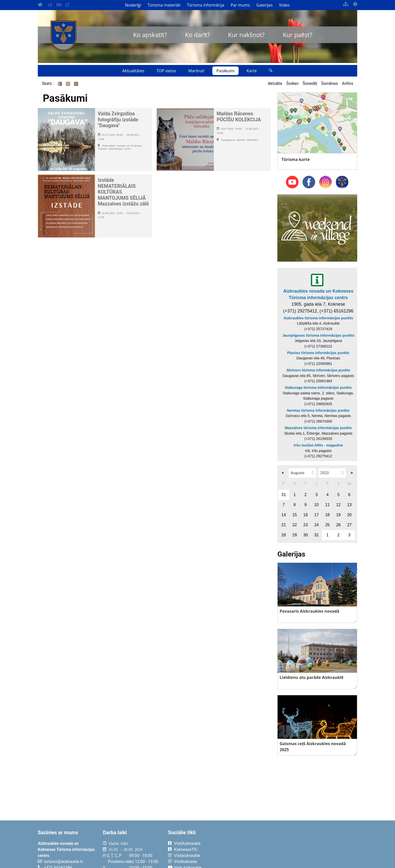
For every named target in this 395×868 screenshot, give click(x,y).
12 (338, 505)
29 (295, 535)
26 (338, 525)
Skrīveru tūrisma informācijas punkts (318, 370)
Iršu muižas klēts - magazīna (318, 445)
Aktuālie (275, 83)
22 (295, 525)
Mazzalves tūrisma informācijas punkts (318, 428)
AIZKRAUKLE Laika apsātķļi (295, 847)
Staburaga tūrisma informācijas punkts (318, 388)
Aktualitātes (133, 71)
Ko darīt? (197, 35)
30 (306, 535)
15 (295, 515)
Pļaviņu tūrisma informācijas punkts (318, 353)
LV (50, 5)
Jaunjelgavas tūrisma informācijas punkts (318, 335)
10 (316, 505)
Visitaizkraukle (187, 856)
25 (327, 525)
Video (284, 5)
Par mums (240, 5)
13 (349, 505)
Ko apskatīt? (150, 35)
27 (349, 525)
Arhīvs (348, 83)
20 (349, 515)
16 (306, 515)
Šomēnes (330, 83)
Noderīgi (133, 5)
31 (284, 495)
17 (316, 515)
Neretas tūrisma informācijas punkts (318, 410)
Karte (252, 71)
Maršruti (196, 71)
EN (59, 5)
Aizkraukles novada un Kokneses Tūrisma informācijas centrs (318, 294)
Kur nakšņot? (246, 35)
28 (284, 535)
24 (316, 525)
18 (327, 515)
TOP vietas (166, 71)
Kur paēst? (297, 35)
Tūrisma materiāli (164, 5)
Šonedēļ (310, 83)
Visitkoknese (186, 862)
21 (284, 525)
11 (327, 505)
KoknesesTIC (186, 849)
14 (284, 515)
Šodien (292, 83)
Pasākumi (225, 71)
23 (306, 525)
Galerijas (265, 5)
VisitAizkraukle (187, 843)
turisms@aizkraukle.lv (63, 862)
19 (338, 515)
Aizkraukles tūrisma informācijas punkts (318, 318)
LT (68, 5)
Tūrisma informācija (206, 5)
